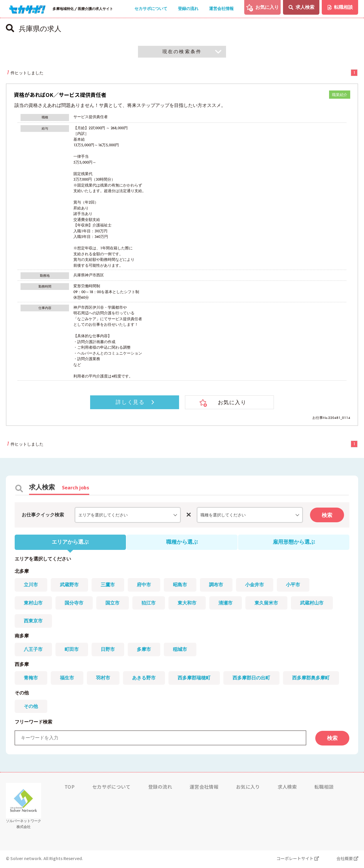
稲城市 (181, 650)
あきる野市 (145, 679)
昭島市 (181, 585)
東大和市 (188, 603)
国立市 (113, 603)
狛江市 (150, 603)
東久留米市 (268, 603)
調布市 (218, 585)
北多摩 (22, 572)
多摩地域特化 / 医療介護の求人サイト (83, 9)
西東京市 (33, 622)
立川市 (31, 585)
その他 (22, 694)
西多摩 (22, 665)
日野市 (109, 650)
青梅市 (31, 679)
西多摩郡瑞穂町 (196, 679)
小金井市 (257, 585)
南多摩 (22, 637)
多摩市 (145, 650)
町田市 (72, 650)
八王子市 (33, 650)
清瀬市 (227, 603)
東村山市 (33, 603)
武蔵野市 (70, 585)
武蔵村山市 (314, 603)
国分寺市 (75, 603)
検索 (327, 515)
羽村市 (104, 679)
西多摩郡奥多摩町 (313, 679)
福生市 (68, 679)
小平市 (295, 585)
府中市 (145, 585)
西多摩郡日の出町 (253, 679)
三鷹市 (109, 585)
